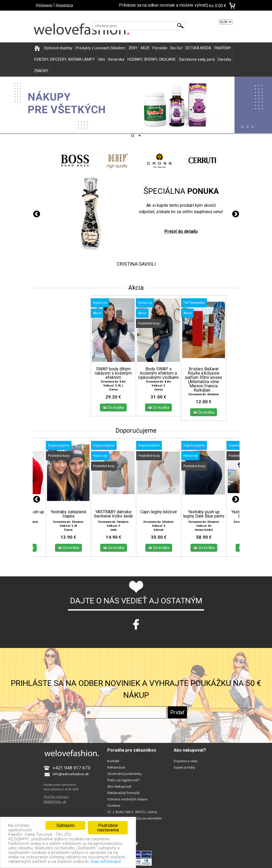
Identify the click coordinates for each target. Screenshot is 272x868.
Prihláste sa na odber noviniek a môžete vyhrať (162, 5)
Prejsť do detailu (181, 231)
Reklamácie (116, 767)
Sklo (102, 59)
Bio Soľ (176, 48)
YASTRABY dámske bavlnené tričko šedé (114, 514)
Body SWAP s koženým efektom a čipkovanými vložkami (158, 373)
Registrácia (64, 5)
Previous (37, 214)
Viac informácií (106, 861)
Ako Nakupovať (119, 786)
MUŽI (145, 48)
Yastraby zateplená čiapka (68, 514)
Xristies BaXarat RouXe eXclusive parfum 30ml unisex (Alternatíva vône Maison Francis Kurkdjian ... (204, 380)
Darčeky (225, 59)
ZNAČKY (41, 71)
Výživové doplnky (58, 48)
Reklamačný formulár (124, 793)
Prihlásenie (44, 5)
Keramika (116, 59)
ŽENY (133, 48)
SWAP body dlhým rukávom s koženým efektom (113, 373)
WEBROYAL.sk (55, 802)
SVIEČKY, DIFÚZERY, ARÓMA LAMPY (64, 59)
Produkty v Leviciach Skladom (101, 48)
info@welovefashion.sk (71, 774)
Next (236, 214)
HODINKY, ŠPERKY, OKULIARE (152, 59)
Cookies (114, 806)
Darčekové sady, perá (197, 59)
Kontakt (113, 761)
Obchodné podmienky (124, 774)
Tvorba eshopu (56, 797)
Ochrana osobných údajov (127, 799)
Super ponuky (184, 767)
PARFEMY (223, 48)
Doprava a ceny (186, 761)
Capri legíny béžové (159, 512)
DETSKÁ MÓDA (198, 48)
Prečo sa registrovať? (124, 780)
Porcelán (160, 48)
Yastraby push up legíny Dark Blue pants (204, 514)
